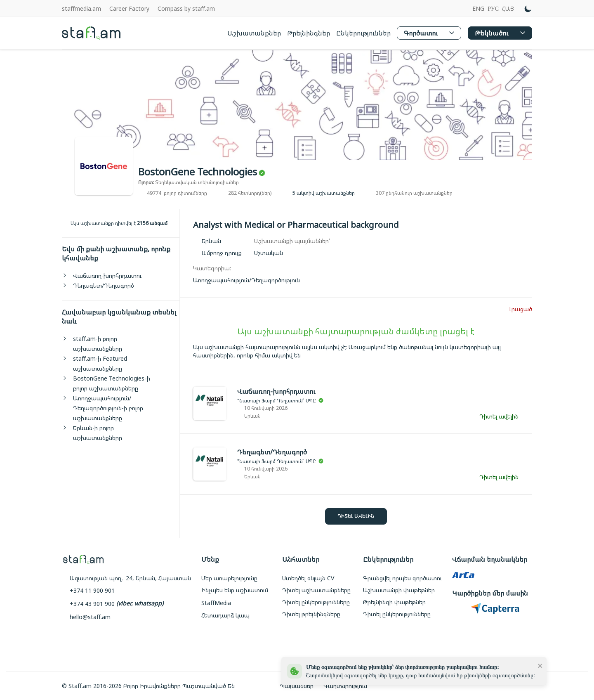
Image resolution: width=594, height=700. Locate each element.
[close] (540, 665)
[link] (246, 280)
